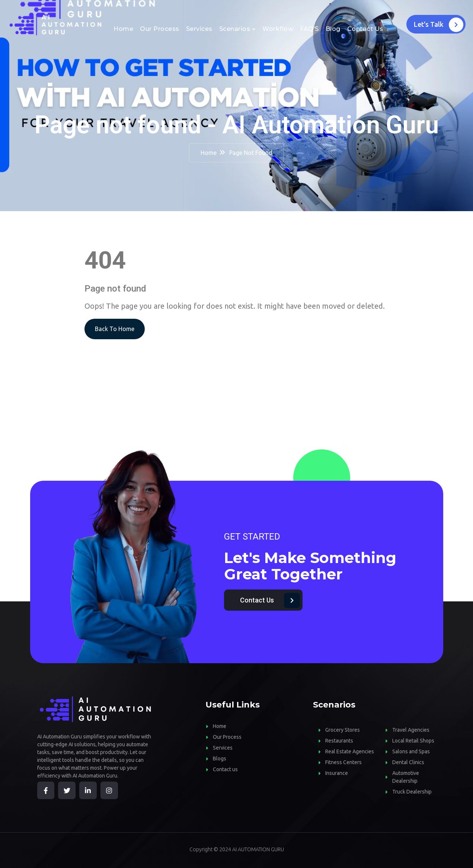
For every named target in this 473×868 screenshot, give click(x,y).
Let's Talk (439, 25)
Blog (333, 29)
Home (123, 29)
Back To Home (115, 329)
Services (199, 29)
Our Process (160, 29)
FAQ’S (309, 29)
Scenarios (235, 29)
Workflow (278, 29)
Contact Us (365, 29)
